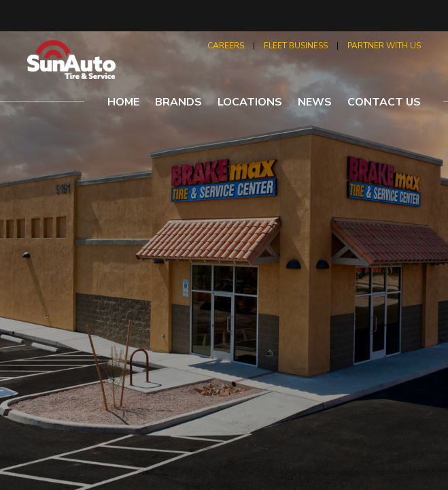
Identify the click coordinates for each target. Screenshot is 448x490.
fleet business (296, 46)
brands (178, 102)
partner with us (384, 46)
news (315, 102)
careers (226, 46)
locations (250, 102)
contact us (384, 102)
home (123, 102)
